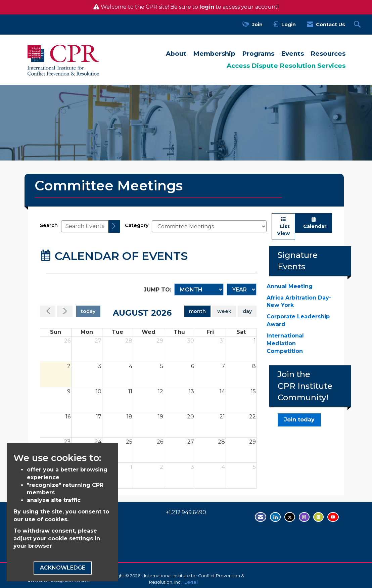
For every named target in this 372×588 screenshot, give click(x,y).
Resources (328, 54)
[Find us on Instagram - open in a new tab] (304, 517)
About (176, 54)
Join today (299, 420)
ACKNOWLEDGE (63, 568)
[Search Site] (358, 25)
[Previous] (48, 311)
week (224, 311)
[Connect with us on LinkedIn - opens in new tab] (275, 517)
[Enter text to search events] (85, 226)
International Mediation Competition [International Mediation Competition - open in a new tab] (285, 343)
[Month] (199, 289)
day (247, 311)
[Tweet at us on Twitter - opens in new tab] (290, 517)
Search (49, 225)
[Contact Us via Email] (261, 517)
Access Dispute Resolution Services (286, 66)
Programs (258, 54)
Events (292, 54)
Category (137, 225)
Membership (214, 54)
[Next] (65, 311)
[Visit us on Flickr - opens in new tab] (318, 517)
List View (283, 227)
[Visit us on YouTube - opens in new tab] (333, 517)
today (88, 311)
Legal (191, 582)
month (197, 311)
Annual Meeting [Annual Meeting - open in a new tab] (290, 286)
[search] (114, 227)
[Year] (242, 289)
